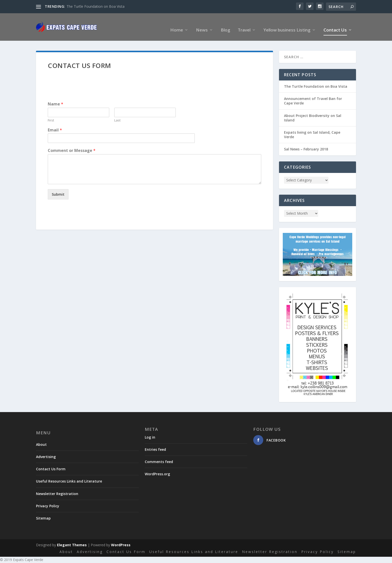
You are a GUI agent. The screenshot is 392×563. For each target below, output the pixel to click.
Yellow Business (202, 560)
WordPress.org (157, 468)
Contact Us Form (51, 463)
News (202, 25)
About (41, 439)
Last (117, 115)
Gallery (155, 560)
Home (177, 25)
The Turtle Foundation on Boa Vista (95, 6)
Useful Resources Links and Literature (69, 475)
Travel (244, 25)
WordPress (121, 539)
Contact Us (335, 25)
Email (55, 124)
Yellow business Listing (287, 25)
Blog (225, 25)
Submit (58, 189)
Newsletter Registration (57, 488)
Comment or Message (72, 145)
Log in (150, 431)
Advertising (46, 451)
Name (55, 98)
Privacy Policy (48, 500)
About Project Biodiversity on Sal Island (313, 112)
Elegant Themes (72, 539)
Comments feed (159, 456)
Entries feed (155, 444)
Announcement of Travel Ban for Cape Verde (313, 95)
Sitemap (43, 512)
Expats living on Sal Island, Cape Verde (312, 129)
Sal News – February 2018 (306, 143)
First (51, 115)
